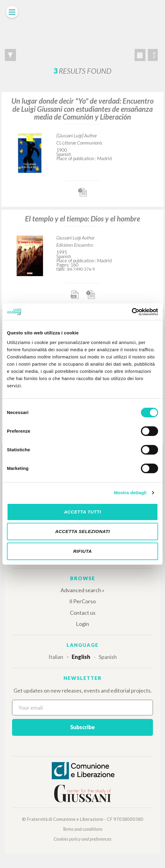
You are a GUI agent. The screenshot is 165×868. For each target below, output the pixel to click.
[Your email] (82, 708)
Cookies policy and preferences (82, 839)
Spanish (108, 657)
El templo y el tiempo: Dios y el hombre (82, 219)
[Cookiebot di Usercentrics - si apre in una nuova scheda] (132, 312)
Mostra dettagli (130, 493)
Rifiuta (82, 551)
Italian (56, 657)
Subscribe (82, 727)
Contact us (83, 613)
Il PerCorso (82, 601)
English (81, 657)
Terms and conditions (82, 829)
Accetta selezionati (82, 531)
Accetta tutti (82, 512)
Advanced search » (82, 590)
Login (82, 624)
